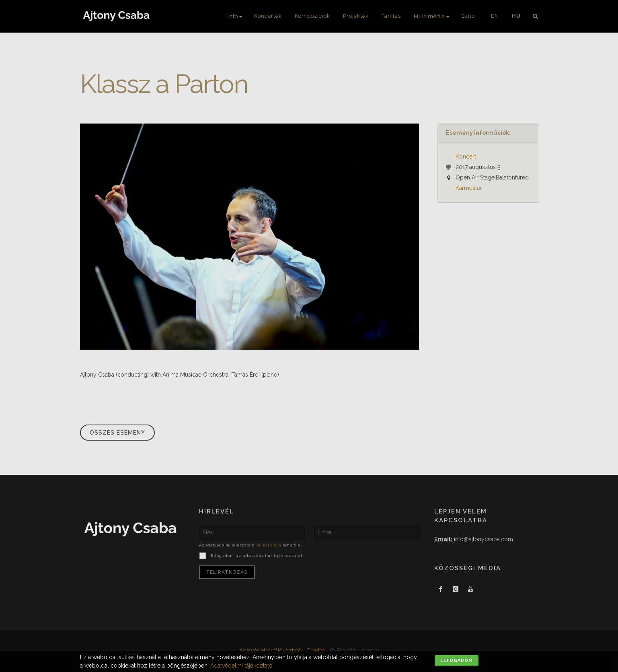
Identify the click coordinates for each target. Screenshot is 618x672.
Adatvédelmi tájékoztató (241, 666)
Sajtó (468, 16)
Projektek (356, 16)
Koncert (466, 157)
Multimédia (429, 16)
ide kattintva (268, 545)
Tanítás (391, 16)
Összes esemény (117, 433)
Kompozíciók (312, 16)
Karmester (469, 188)
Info (233, 16)
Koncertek (268, 16)
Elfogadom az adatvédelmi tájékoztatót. (257, 556)
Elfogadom (457, 661)
